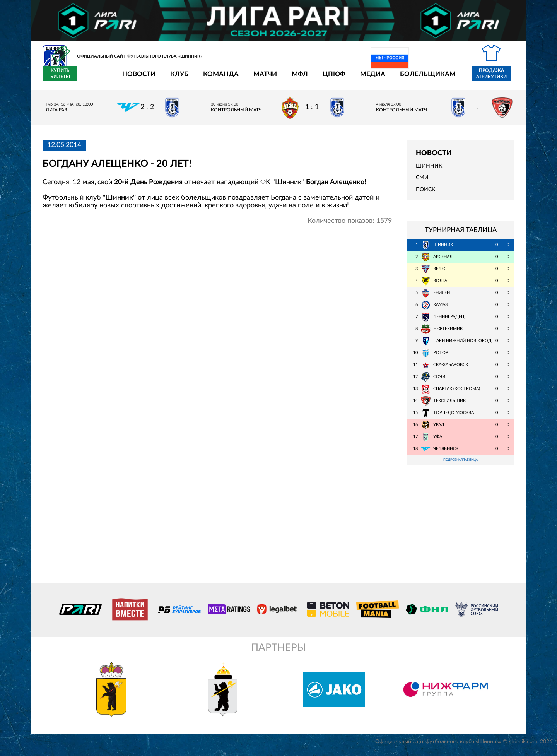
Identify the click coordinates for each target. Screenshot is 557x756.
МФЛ (255, 79)
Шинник (429, 171)
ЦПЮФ (289, 79)
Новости (94, 79)
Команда (176, 79)
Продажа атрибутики (446, 78)
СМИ (422, 182)
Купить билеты (497, 78)
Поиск (425, 194)
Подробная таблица (461, 465)
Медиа (327, 79)
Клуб (134, 79)
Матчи (220, 79)
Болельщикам (383, 79)
